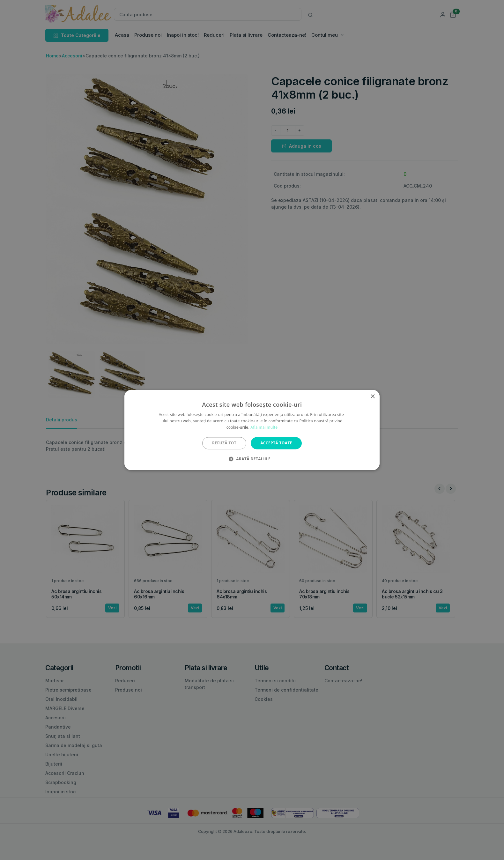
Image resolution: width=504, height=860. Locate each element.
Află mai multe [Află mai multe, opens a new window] (264, 427)
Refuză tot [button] (224, 443)
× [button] (372, 397)
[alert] (252, 430)
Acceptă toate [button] (276, 443)
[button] (252, 459)
